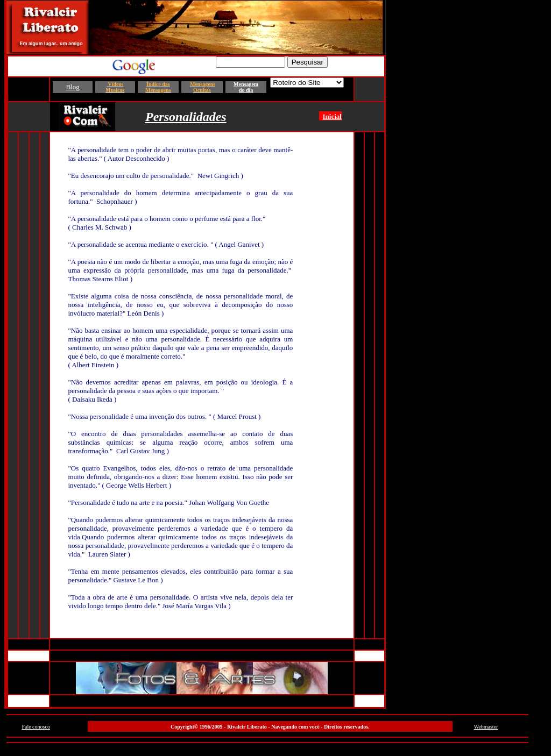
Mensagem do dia (246, 87)
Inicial (332, 116)
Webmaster (486, 727)
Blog (72, 87)
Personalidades (186, 117)
